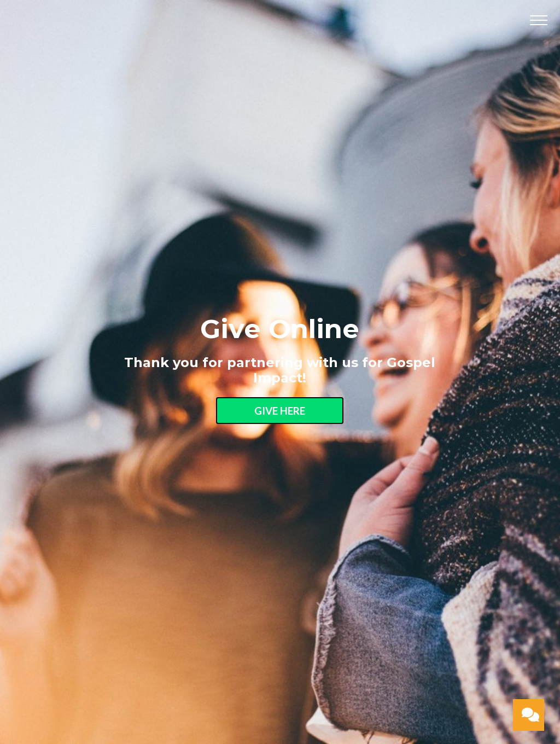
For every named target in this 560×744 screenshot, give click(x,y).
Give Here (280, 411)
